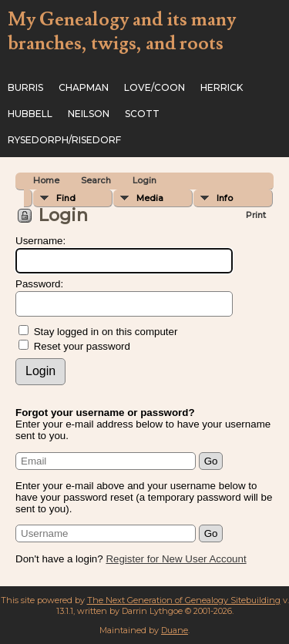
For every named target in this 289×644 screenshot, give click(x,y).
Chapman (84, 87)
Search (96, 180)
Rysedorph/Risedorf (64, 140)
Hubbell (30, 114)
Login (144, 180)
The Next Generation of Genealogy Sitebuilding (184, 600)
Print (256, 215)
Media (150, 198)
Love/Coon (155, 87)
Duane (175, 630)
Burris (25, 87)
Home (46, 180)
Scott (142, 114)
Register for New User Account (176, 559)
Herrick (222, 87)
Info (225, 198)
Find (66, 198)
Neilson (89, 114)
